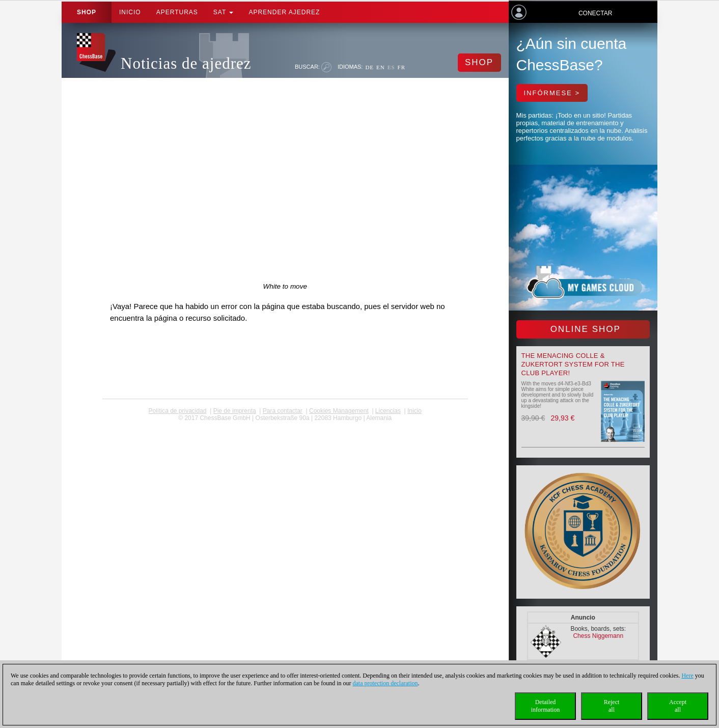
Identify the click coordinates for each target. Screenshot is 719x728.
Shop (87, 12)
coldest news (285, 425)
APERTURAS (177, 12)
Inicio (130, 12)
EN (381, 67)
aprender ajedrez (284, 12)
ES (391, 67)
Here (687, 676)
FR (402, 67)
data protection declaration (385, 683)
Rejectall (612, 706)
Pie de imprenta (235, 411)
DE (369, 67)
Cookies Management (339, 411)
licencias (388, 411)
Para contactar (283, 411)
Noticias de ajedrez (186, 63)
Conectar (595, 13)
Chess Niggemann (598, 636)
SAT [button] (224, 12)
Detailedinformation (546, 706)
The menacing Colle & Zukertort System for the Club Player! (573, 364)
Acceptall (678, 706)
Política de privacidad (177, 411)
